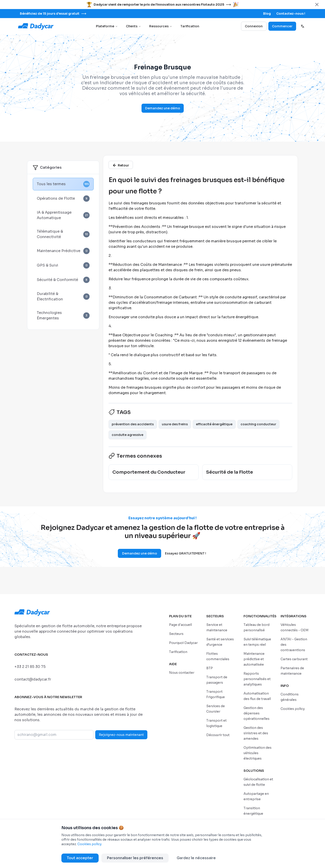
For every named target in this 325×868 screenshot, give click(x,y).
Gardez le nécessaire (196, 858)
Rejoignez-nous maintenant (121, 735)
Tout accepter (80, 858)
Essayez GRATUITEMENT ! (186, 553)
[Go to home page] (36, 26)
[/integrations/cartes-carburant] (294, 659)
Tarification (190, 26)
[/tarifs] (178, 652)
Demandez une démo (163, 108)
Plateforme (107, 26)
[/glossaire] (121, 165)
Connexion (254, 26)
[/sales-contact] (291, 13)
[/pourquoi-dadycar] (183, 643)
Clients (133, 26)
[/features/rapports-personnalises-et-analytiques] (257, 679)
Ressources (161, 26)
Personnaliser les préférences (135, 858)
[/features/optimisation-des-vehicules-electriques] (258, 753)
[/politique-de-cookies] (293, 709)
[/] (180, 625)
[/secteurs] (176, 634)
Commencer (282, 26)
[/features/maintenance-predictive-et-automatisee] (254, 659)
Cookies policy (89, 844)
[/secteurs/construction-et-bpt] (210, 668)
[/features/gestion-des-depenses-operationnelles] (257, 713)
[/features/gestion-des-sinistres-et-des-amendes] (256, 733)
